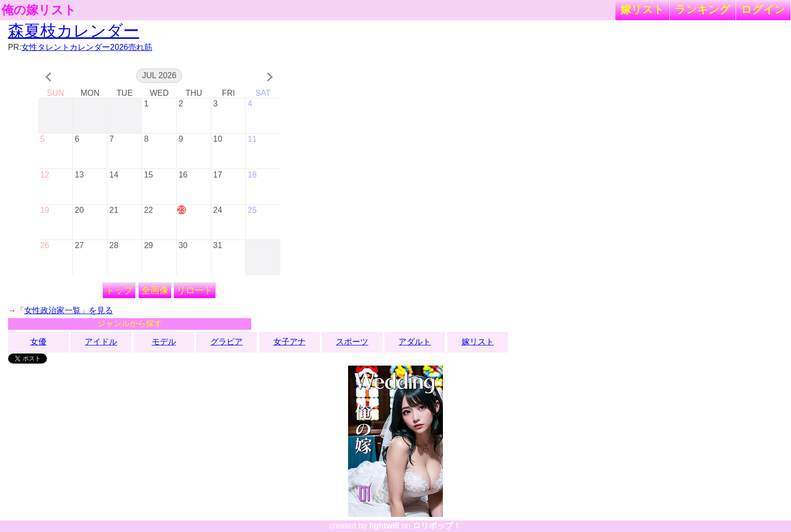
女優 (38, 342)
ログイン (763, 9)
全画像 (155, 290)
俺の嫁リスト (39, 10)
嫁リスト (642, 9)
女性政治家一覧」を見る (69, 310)
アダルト (415, 342)
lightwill (384, 526)
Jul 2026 (159, 75)
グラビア (227, 342)
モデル (164, 342)
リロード (195, 290)
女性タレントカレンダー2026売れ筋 (87, 47)
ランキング (703, 9)
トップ (119, 290)
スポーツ (352, 342)
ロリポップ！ (437, 526)
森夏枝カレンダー (74, 31)
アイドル (101, 342)
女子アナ (290, 342)
